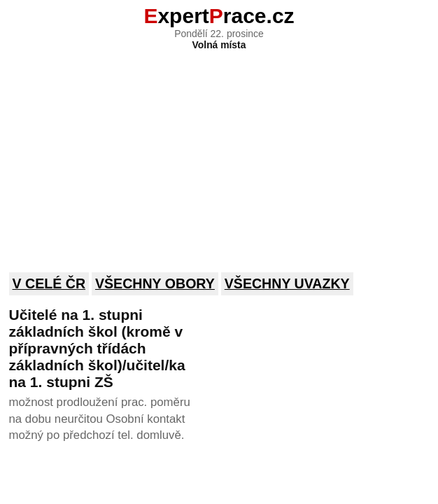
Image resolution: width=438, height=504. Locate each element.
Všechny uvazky (287, 283)
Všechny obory (155, 283)
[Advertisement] (219, 152)
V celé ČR (49, 283)
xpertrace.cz (219, 16)
